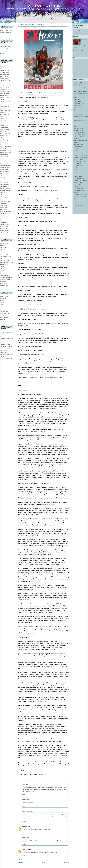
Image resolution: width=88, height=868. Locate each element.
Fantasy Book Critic (79, 103)
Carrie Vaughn (5, 216)
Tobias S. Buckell (6, 87)
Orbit (3, 258)
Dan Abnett (4, 68)
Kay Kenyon (4, 138)
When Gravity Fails (79, 205)
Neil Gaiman (4, 117)
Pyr (2, 269)
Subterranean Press (6, 275)
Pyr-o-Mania (77, 138)
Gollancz (3, 252)
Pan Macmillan (5, 260)
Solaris (3, 273)
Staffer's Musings (78, 164)
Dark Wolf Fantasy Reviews (81, 91)
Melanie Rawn (5, 180)
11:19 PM (24, 844)
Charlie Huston (5, 129)
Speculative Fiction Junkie (80, 155)
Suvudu (3, 320)
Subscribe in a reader (5, 54)
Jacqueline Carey (5, 91)
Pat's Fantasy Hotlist (44, 6)
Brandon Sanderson (6, 188)
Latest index (77, 30)
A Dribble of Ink (78, 83)
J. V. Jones (4, 131)
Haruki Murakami (6, 165)
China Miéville (5, 157)
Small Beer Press (5, 271)
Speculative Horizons (79, 159)
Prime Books (4, 265)
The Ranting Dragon (79, 188)
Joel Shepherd (5, 197)
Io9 (2, 307)
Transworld (4, 284)
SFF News (4, 305)
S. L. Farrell (4, 108)
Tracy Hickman (5, 123)
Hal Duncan (4, 100)
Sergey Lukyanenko (6, 146)
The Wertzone (77, 199)
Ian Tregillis (4, 214)
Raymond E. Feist (6, 110)
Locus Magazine (5, 296)
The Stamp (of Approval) (80, 197)
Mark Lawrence (5, 144)
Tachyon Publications (6, 277)
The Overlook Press (6, 279)
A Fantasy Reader (78, 85)
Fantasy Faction (78, 106)
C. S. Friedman (5, 115)
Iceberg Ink (77, 126)
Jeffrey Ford (4, 112)
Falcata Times (77, 101)
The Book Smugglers (79, 172)
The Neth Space (78, 184)
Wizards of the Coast (6, 286)
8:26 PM (24, 806)
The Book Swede (78, 174)
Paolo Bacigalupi (5, 74)
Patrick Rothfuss (5, 184)
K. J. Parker (4, 174)
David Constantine (6, 96)
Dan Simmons (5, 199)
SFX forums (4, 350)
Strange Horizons (6, 313)
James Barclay (5, 79)
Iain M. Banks (5, 76)
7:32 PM (24, 795)
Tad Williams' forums (6, 358)
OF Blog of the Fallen (79, 132)
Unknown (25, 826)
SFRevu (3, 315)
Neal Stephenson (5, 207)
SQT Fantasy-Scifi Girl (80, 161)
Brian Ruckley (5, 186)
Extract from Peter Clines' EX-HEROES (35, 25)
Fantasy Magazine (78, 110)
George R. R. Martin (6, 150)
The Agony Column (79, 168)
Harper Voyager (5, 254)
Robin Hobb (4, 125)
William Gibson (5, 119)
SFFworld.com (5, 336)
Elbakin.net (4, 352)
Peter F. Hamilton (6, 121)
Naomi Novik (5, 169)
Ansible (3, 301)
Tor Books (4, 281)
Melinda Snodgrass (6, 201)
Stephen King (5, 140)
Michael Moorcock (6, 161)
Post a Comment (22, 860)
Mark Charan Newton (7, 167)
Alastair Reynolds (6, 182)
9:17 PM (24, 821)
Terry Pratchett (5, 178)
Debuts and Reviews (79, 97)
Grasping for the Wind (79, 124)
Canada (37, 97)
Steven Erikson (5, 106)
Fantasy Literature (78, 108)
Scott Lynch (4, 148)
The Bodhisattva (78, 170)
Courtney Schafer (6, 191)
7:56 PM (24, 856)
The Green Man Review (80, 178)
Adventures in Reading (79, 87)
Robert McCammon (6, 152)
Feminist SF (77, 112)
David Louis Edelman (7, 104)
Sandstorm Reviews (79, 147)
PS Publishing (5, 267)
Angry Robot (4, 243)
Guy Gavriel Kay (5, 134)
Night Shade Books (6, 256)
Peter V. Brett (5, 83)
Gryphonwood (5, 317)
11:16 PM (24, 833)
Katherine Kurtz (5, 142)
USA (41, 97)
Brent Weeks (4, 220)
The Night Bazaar (78, 186)
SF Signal (4, 298)
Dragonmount (5, 342)
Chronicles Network (6, 309)
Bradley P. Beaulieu (6, 81)
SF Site (3, 303)
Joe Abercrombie (5, 66)
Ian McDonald (5, 155)
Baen (3, 246)
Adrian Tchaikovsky (6, 212)
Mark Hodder (5, 127)
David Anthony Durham (7, 102)
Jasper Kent (4, 136)
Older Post (67, 862)
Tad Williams (4, 226)
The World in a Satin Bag (80, 201)
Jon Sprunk (4, 205)
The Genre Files (78, 176)
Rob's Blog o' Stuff (79, 144)
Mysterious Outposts (79, 130)
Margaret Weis (5, 222)
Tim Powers (4, 176)
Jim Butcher (4, 89)
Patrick (24, 800)
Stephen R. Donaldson (7, 98)
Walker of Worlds (78, 203)
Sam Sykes (4, 210)
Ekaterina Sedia (5, 195)
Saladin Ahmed (5, 72)
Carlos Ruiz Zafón (6, 233)
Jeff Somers (4, 203)
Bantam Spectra (5, 248)
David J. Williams (6, 224)
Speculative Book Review (80, 153)
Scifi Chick (77, 149)
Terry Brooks (4, 85)
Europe (45, 97)
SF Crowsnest (5, 311)
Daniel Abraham (5, 70)
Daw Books (4, 250)
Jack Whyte (4, 228)
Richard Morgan (5, 163)
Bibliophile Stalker (79, 89)
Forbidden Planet (78, 114)
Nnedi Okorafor (5, 171)
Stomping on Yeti (78, 166)
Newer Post (20, 862)
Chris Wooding (5, 231)
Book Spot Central (6, 344)
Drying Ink (77, 99)
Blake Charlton (5, 93)
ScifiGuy (76, 151)
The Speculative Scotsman (80, 195)
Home (44, 862)
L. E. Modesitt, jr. (6, 159)
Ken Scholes (4, 193)
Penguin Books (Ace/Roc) (8, 262)
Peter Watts (4, 218)
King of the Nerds (78, 128)
